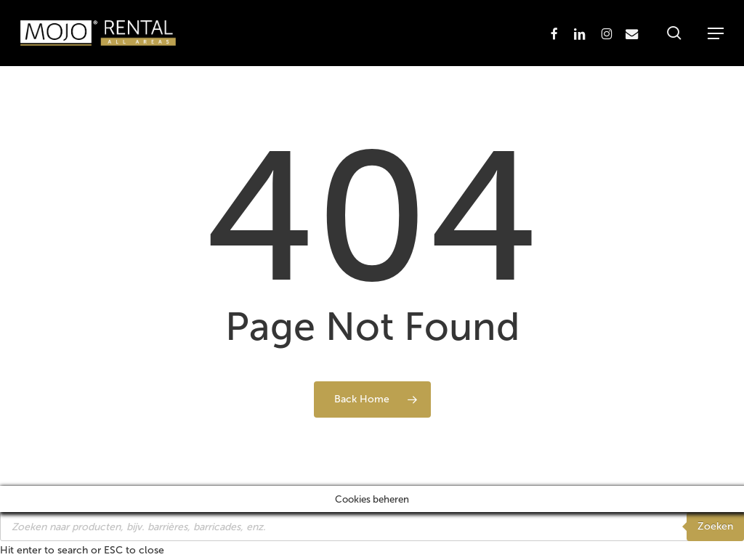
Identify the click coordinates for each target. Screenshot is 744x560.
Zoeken (715, 526)
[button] (716, 33)
